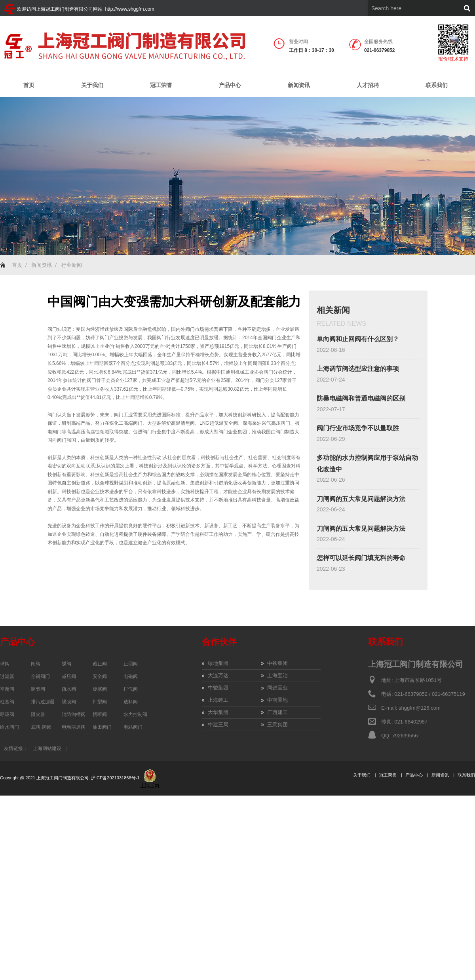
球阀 (5, 664)
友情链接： (16, 748)
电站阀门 (133, 727)
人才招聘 (368, 85)
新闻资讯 (299, 85)
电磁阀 (131, 676)
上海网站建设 (47, 748)
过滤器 (7, 676)
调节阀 (38, 689)
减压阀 (69, 676)
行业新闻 (72, 265)
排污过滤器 (43, 702)
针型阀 (100, 702)
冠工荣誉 (161, 85)
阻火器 (38, 714)
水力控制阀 (135, 714)
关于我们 (92, 85)
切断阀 (100, 714)
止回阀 (131, 664)
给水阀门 (9, 727)
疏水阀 (69, 689)
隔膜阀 (69, 702)
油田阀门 (102, 727)
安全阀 (100, 676)
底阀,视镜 (41, 727)
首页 (29, 85)
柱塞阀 (7, 702)
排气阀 (131, 689)
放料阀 (131, 702)
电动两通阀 (74, 727)
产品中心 (230, 85)
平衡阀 (7, 689)
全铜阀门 (40, 676)
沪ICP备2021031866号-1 (116, 778)
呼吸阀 (7, 714)
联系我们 (437, 85)
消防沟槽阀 (74, 714)
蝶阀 (66, 664)
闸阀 (36, 664)
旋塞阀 (100, 689)
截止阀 (100, 664)
